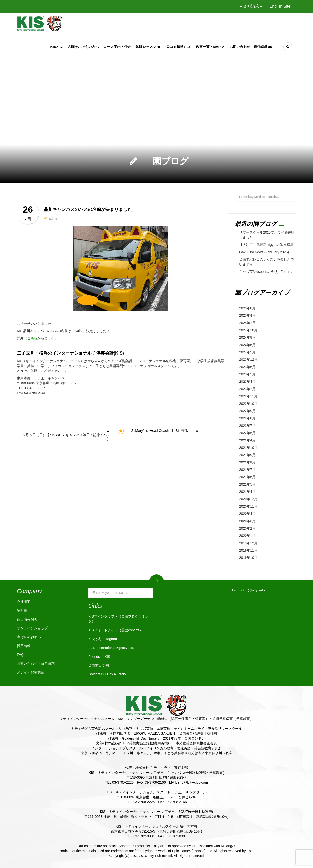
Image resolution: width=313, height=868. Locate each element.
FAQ (20, 655)
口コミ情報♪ (179, 47)
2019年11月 (248, 550)
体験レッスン (149, 47)
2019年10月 (248, 558)
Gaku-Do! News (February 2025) (264, 252)
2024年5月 (247, 352)
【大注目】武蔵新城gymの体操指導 (266, 245)
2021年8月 (247, 462)
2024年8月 (247, 337)
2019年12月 (248, 543)
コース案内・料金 (117, 47)
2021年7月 (247, 470)
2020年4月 (247, 514)
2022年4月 (247, 440)
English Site (280, 6)
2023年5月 (247, 374)
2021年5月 (247, 484)
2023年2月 (247, 389)
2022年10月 (248, 404)
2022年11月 (248, 396)
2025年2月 (247, 323)
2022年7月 (247, 426)
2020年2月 (247, 528)
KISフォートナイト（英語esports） (115, 630)
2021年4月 (247, 492)
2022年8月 (247, 418)
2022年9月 (247, 411)
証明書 (22, 611)
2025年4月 (247, 315)
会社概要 (24, 602)
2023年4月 (247, 382)
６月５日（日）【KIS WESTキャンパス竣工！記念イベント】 (66, 437)
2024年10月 (248, 330)
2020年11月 (248, 506)
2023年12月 (248, 359)
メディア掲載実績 (31, 672)
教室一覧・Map (210, 47)
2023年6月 (247, 367)
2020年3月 (247, 521)
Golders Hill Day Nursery (107, 674)
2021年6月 (247, 477)
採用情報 (24, 646)
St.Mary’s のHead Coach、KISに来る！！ (163, 431)
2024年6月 (247, 345)
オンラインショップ (32, 628)
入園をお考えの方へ (83, 47)
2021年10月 (248, 448)
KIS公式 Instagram (103, 639)
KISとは (57, 47)
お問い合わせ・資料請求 (251, 47)
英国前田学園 (99, 665)
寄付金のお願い (29, 637)
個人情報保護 (27, 619)
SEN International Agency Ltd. (111, 648)
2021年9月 (247, 455)
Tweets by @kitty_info (248, 590)
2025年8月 (247, 308)
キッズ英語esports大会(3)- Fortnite (266, 272)
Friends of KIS (99, 657)
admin (54, 218)
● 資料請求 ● (251, 6)
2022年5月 (247, 433)
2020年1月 (247, 536)
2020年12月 (248, 499)
